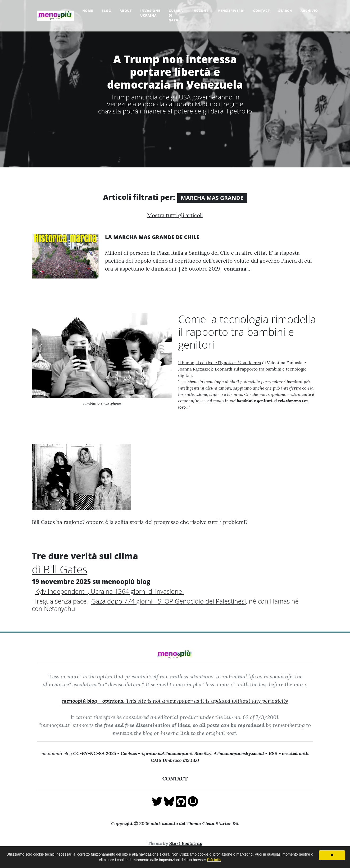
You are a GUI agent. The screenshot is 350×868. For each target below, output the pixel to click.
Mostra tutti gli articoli (175, 215)
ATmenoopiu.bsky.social (239, 753)
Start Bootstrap (186, 843)
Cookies (129, 753)
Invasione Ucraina (150, 13)
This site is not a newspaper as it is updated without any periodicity (175, 701)
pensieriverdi (231, 11)
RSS (273, 753)
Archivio (309, 11)
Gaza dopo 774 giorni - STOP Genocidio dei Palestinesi (169, 601)
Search (285, 11)
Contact (262, 11)
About (126, 11)
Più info (214, 860)
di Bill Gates (60, 569)
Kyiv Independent (62, 591)
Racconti (201, 11)
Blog (106, 11)
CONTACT (175, 778)
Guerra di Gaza (176, 15)
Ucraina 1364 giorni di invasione (136, 591)
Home (88, 11)
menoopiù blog (81, 753)
